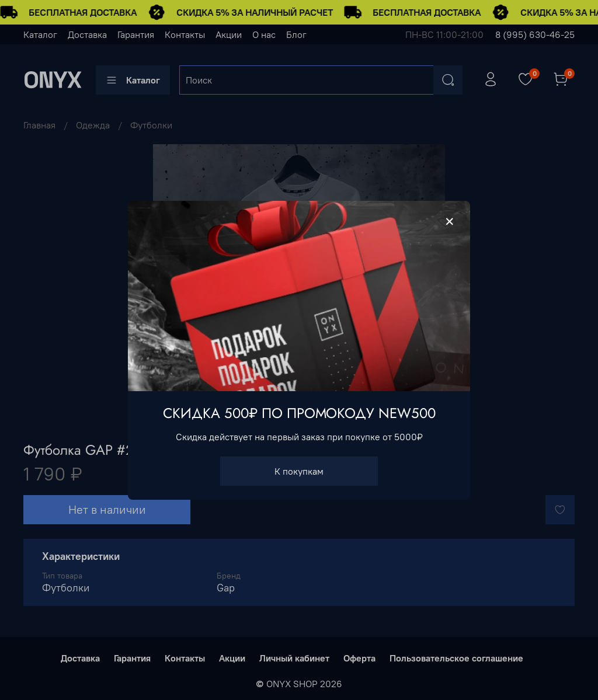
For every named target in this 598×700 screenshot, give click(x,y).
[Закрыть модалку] (450, 222)
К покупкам (299, 471)
